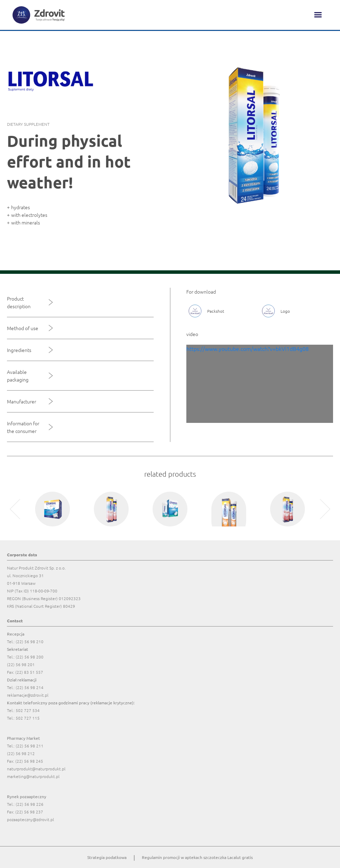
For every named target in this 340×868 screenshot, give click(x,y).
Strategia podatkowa (107, 857)
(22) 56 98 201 (21, 664)
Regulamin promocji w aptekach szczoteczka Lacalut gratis (197, 857)
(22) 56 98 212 (21, 753)
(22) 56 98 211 (30, 746)
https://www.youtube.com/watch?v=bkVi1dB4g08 (248, 349)
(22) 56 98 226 (30, 804)
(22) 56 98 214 (30, 687)
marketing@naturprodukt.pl (33, 776)
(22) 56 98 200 (30, 657)
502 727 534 (28, 710)
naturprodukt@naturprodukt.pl (36, 769)
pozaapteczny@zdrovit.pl (30, 819)
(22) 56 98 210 (30, 641)
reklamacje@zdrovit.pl (28, 695)
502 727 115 (28, 718)
